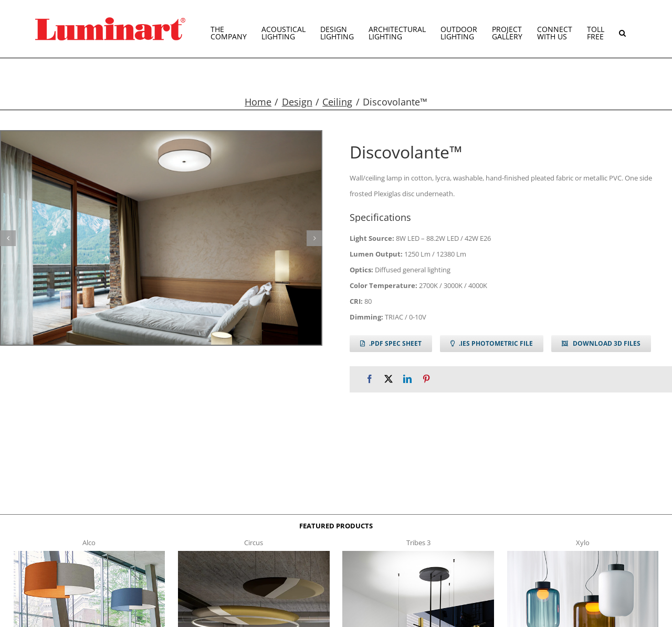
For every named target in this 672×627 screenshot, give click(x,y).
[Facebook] (370, 379)
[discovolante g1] (161, 238)
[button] (622, 29)
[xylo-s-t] (583, 554)
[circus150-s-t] (254, 554)
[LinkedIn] (407, 379)
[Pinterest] (426, 379)
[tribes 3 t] (418, 554)
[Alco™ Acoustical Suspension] (90, 554)
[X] (388, 379)
